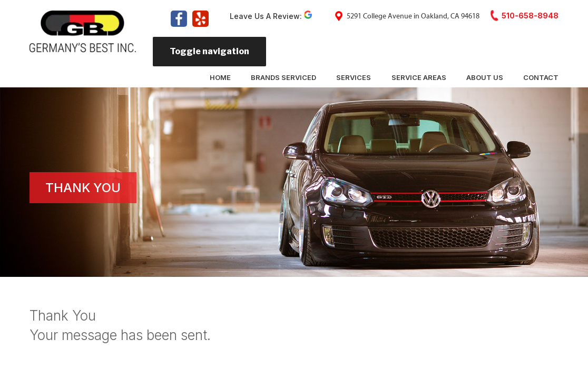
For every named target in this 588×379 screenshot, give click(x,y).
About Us (485, 77)
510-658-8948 (530, 16)
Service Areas (419, 77)
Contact (541, 77)
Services (354, 77)
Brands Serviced (283, 77)
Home (220, 77)
